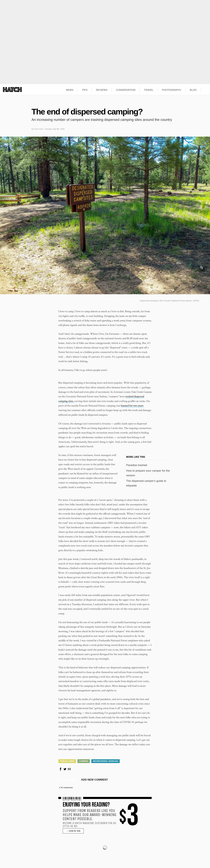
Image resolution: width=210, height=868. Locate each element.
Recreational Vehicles (106, 761)
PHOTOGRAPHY (172, 90)
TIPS (85, 90)
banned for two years (132, 406)
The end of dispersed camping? (87, 112)
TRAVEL (149, 90)
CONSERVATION (126, 90)
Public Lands (67, 761)
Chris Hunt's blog (68, 780)
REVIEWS (102, 90)
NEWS (70, 90)
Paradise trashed (137, 465)
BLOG (193, 90)
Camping (84, 761)
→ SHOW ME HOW (73, 831)
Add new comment (94, 780)
